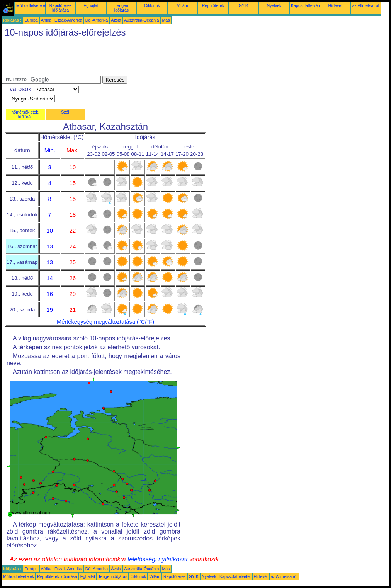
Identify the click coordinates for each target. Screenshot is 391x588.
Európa (31, 20)
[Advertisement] (142, 58)
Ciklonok (152, 5)
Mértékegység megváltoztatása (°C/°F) (105, 322)
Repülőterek (213, 5)
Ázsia (116, 20)
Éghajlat (91, 5)
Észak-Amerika (68, 20)
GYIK (244, 5)
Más (166, 20)
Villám (183, 5)
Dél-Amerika (97, 20)
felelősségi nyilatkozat (158, 559)
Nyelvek (274, 5)
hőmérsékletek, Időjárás (25, 114)
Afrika (46, 20)
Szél (65, 112)
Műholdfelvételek (32, 5)
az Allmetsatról (366, 5)
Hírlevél (335, 5)
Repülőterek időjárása (60, 8)
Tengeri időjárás (122, 8)
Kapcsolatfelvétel (307, 5)
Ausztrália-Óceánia (141, 20)
